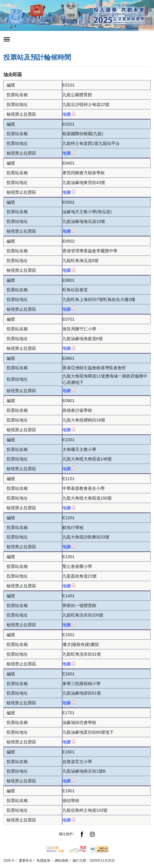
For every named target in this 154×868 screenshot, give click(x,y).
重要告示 (26, 860)
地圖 (69, 114)
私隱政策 (44, 860)
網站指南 (62, 860)
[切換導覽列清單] (7, 39)
